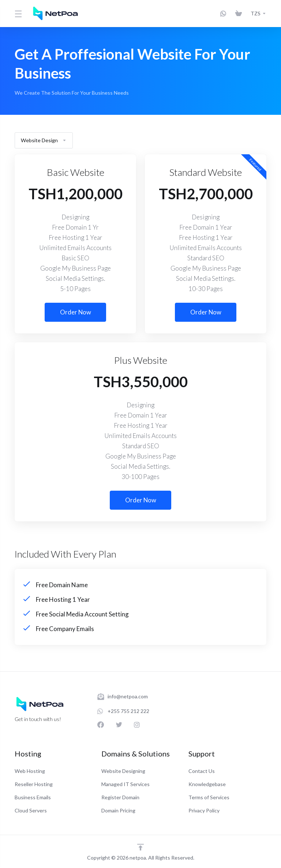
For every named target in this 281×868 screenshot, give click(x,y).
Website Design (44, 140)
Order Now (75, 312)
